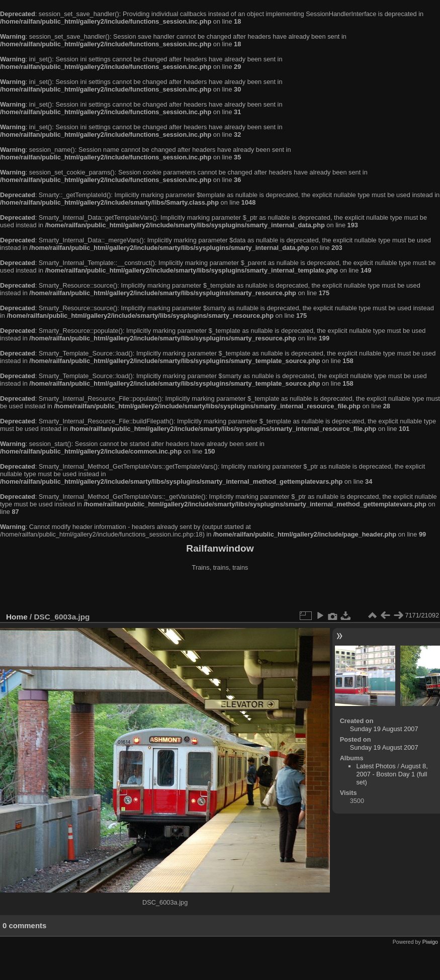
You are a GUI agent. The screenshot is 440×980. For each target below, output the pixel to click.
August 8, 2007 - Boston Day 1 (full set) (392, 774)
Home (17, 617)
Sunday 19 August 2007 (384, 729)
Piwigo (430, 942)
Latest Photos (376, 766)
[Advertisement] (220, 593)
